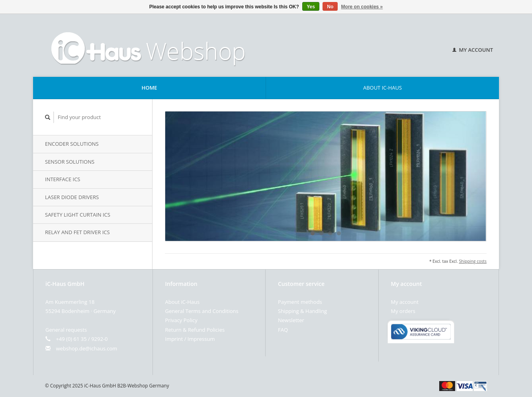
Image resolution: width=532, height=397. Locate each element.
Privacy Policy (181, 320)
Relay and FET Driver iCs (77, 232)
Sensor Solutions (70, 162)
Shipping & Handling (302, 311)
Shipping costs (473, 261)
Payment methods (300, 302)
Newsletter (291, 320)
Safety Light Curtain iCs (78, 215)
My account (473, 50)
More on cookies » (362, 7)
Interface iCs (63, 179)
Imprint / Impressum (190, 339)
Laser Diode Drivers (72, 197)
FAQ (283, 330)
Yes (311, 7)
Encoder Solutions (72, 144)
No (330, 7)
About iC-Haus (382, 88)
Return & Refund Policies (195, 330)
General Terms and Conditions (202, 311)
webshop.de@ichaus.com (86, 348)
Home (149, 88)
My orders (403, 311)
